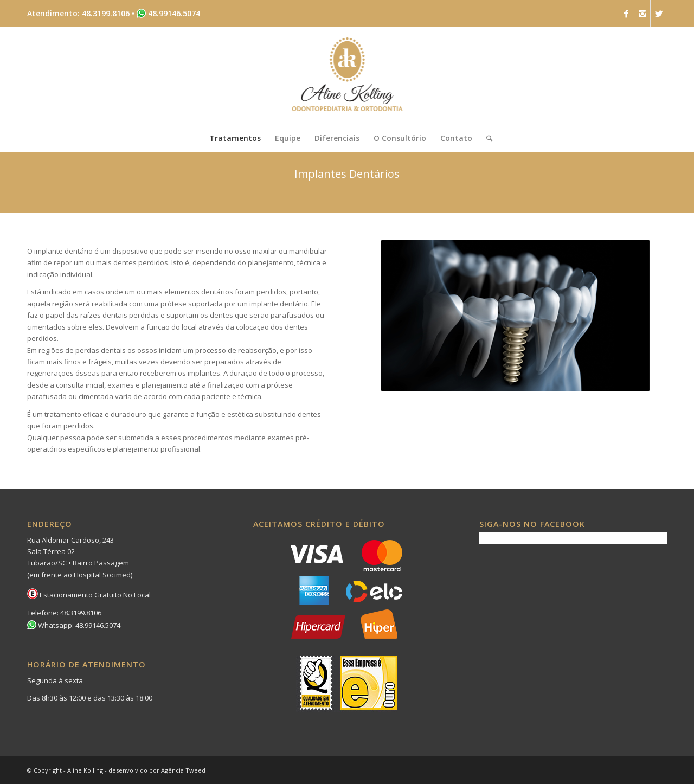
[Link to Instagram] (642, 14)
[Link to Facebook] (626, 14)
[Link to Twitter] (659, 14)
